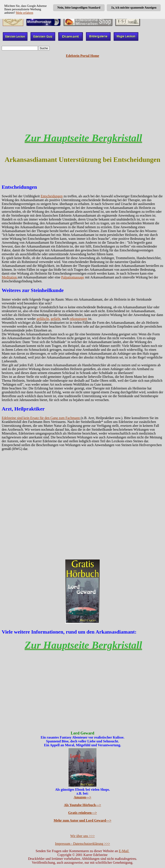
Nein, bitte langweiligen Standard (79, 8)
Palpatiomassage (73, 277)
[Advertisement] (82, 99)
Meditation (10, 277)
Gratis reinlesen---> (82, 813)
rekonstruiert (78, 319)
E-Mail (124, 851)
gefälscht (43, 319)
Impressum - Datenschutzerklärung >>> (82, 844)
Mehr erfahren (24, 13)
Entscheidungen (52, 196)
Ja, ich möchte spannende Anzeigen (134, 8)
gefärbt (56, 319)
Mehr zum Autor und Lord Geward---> (83, 820)
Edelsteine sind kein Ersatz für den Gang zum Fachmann (41, 418)
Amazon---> (82, 797)
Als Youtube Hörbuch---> (83, 805)
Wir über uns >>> (82, 836)
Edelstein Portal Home (83, 56)
